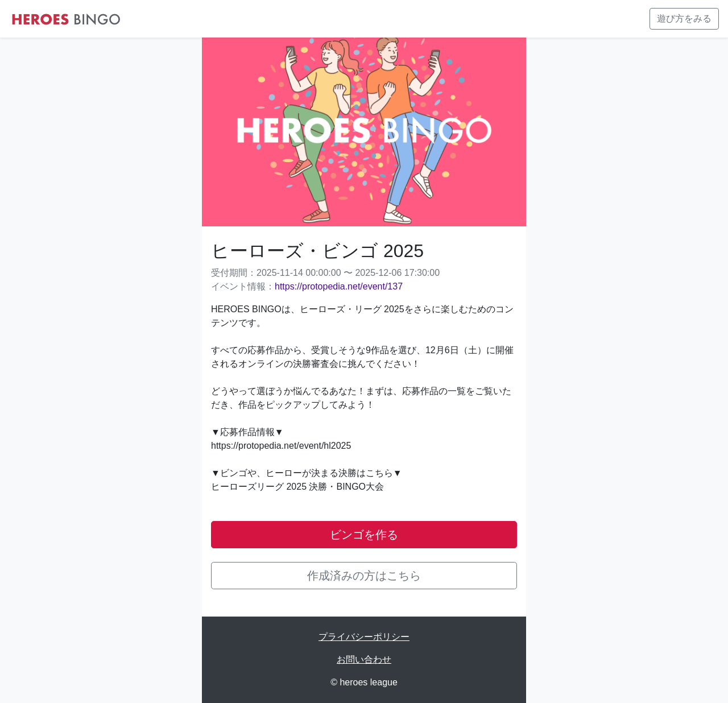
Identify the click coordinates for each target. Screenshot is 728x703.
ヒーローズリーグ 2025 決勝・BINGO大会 (297, 487)
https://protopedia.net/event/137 (339, 286)
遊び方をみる (684, 18)
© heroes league (364, 682)
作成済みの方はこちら (364, 576)
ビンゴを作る (364, 535)
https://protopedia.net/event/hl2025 (281, 446)
